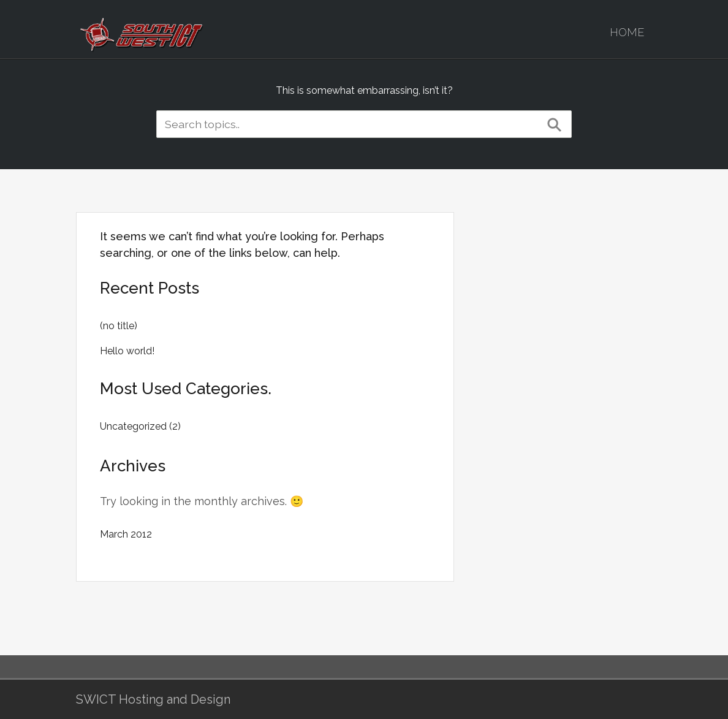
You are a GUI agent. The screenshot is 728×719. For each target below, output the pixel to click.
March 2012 (126, 534)
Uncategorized (133, 426)
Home (627, 32)
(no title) (119, 326)
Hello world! (127, 351)
